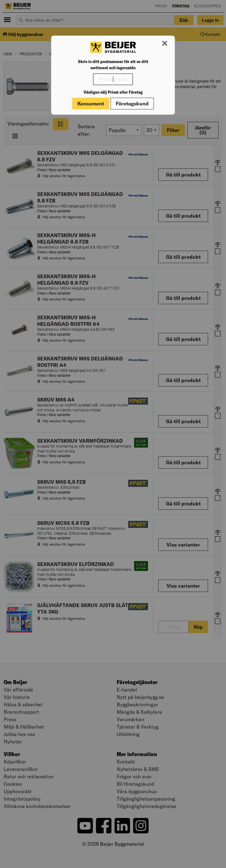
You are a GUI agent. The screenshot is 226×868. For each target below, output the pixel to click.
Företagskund (132, 104)
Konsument (91, 104)
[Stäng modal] (165, 44)
